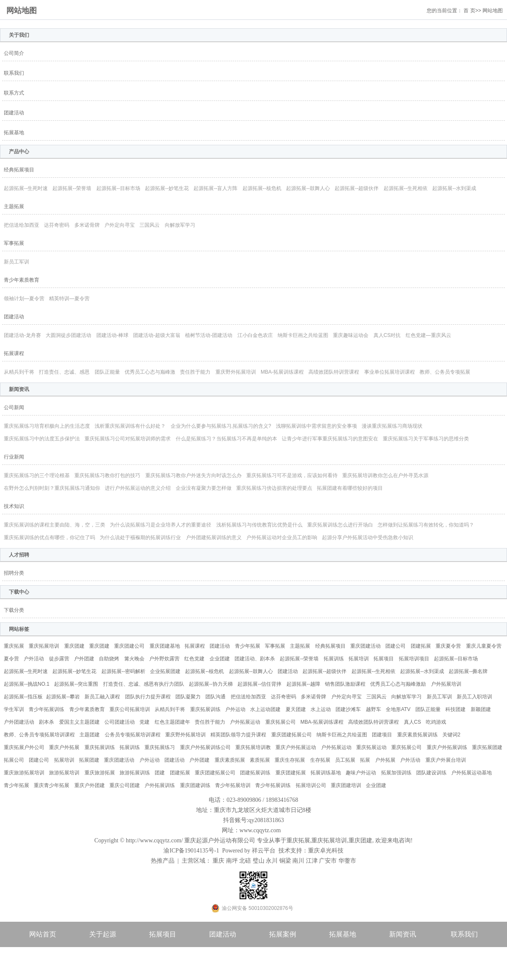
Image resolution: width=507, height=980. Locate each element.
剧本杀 (46, 722)
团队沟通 (215, 697)
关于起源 (103, 934)
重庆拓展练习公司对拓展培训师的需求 (128, 439)
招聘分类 (14, 573)
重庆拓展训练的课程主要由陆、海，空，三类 (55, 525)
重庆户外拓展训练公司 (205, 747)
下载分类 (14, 610)
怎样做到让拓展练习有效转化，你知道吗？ (426, 525)
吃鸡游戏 (436, 722)
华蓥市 (347, 861)
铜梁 (285, 861)
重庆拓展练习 (160, 747)
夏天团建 (296, 709)
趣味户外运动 (361, 773)
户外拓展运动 (245, 722)
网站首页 (43, 934)
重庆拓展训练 (205, 709)
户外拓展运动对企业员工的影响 (282, 538)
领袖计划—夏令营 (24, 299)
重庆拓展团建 (487, 747)
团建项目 (382, 735)
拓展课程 (14, 353)
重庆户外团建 (90, 785)
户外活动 (34, 659)
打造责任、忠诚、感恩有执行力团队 (144, 684)
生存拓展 (320, 760)
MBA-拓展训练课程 (282, 372)
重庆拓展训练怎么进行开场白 (340, 525)
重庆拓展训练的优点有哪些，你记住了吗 (49, 538)
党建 (144, 722)
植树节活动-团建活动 (209, 335)
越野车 (373, 709)
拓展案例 (283, 934)
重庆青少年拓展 (52, 785)
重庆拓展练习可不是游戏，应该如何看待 (292, 475)
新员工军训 (16, 262)
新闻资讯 (403, 934)
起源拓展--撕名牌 (468, 671)
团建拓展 (421, 646)
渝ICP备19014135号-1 (191, 851)
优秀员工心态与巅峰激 (150, 372)
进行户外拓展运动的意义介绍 (138, 488)
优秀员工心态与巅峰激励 (398, 684)
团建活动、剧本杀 (255, 659)
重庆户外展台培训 (446, 760)
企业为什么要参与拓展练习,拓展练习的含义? (221, 426)
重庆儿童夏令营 (484, 646)
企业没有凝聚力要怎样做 (204, 488)
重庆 (218, 861)
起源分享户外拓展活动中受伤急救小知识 (368, 538)
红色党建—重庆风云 (428, 335)
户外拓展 (385, 760)
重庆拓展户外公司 (24, 747)
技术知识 (14, 506)
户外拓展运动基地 (472, 773)
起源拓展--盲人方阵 (215, 188)
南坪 (232, 861)
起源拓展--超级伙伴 (357, 188)
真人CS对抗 (387, 335)
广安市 (328, 861)
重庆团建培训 (346, 785)
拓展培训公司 (311, 785)
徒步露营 (59, 659)
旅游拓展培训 (64, 773)
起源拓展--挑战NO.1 (27, 684)
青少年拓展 (248, 646)
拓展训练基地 (326, 773)
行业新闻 (14, 457)
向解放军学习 (180, 225)
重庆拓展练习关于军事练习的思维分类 (426, 439)
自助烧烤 (109, 659)
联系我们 (14, 73)
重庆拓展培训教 (253, 747)
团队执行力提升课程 (148, 697)
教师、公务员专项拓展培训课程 (39, 735)
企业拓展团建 (165, 671)
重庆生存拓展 (290, 760)
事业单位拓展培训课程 (390, 372)
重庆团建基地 (165, 646)
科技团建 (455, 709)
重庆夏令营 (448, 646)
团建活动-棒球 (112, 335)
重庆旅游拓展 (100, 773)
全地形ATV (398, 709)
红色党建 (194, 659)
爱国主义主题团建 (79, 722)
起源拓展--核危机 (262, 188)
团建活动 (14, 113)
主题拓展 (14, 206)
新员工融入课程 (102, 697)
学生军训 (14, 709)
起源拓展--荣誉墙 (72, 188)
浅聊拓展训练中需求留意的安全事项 (316, 426)
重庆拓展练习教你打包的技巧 (107, 475)
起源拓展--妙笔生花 (167, 188)
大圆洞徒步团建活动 (68, 335)
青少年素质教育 (22, 280)
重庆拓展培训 (44, 646)
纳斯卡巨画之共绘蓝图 (303, 335)
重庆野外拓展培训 (236, 372)
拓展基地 (14, 133)
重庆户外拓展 (64, 747)
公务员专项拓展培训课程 (133, 735)
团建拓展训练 (255, 773)
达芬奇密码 (57, 225)
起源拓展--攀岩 (63, 697)
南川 (298, 861)
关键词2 (451, 735)
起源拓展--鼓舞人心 (308, 188)
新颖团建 (481, 709)
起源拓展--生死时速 (26, 188)
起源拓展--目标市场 (118, 188)
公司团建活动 (120, 722)
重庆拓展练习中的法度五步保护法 (42, 439)
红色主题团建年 (172, 722)
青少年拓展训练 (46, 709)
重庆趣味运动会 (351, 335)
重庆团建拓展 (291, 773)
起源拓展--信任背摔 (259, 684)
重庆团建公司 (129, 646)
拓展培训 (359, 659)
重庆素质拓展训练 (417, 735)
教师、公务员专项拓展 (445, 372)
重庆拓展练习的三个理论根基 (37, 475)
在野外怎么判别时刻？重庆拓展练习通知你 (52, 488)
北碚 (245, 861)
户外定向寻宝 (120, 225)
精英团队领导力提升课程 (238, 735)
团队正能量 (107, 372)
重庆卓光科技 (326, 851)
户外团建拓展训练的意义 (214, 538)
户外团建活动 (19, 722)
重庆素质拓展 (230, 760)
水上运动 (321, 709)
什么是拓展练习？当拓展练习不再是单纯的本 (226, 439)
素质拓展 (260, 760)
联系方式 (14, 93)
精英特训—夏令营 (69, 299)
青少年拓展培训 (233, 785)
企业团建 (220, 659)
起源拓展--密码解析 (123, 671)
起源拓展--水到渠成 (454, 188)
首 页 (469, 11)
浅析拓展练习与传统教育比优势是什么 (259, 525)
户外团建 (84, 659)
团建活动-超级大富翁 (157, 335)
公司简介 (14, 53)
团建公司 (395, 646)
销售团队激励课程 (345, 684)
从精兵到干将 (19, 372)
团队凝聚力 (188, 697)
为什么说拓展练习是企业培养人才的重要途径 (161, 525)
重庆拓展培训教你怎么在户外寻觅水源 (385, 475)
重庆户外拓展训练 (447, 747)
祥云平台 (264, 851)
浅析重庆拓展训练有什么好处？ (130, 426)
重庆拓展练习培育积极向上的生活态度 (47, 426)
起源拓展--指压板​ (23, 697)
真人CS (413, 722)
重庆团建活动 (365, 646)
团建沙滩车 (348, 709)
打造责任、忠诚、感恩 (64, 372)
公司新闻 (14, 407)
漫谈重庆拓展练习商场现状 (392, 426)
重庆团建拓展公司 (292, 735)
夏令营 (11, 659)
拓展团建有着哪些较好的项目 (350, 488)
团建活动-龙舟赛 (22, 335)
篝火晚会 (134, 659)
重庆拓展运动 (371, 747)
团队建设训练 (431, 773)
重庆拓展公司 (281, 722)
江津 (312, 861)
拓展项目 (384, 659)
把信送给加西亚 (22, 225)
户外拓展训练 (160, 785)
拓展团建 (89, 760)
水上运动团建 (265, 709)
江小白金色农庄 (255, 335)
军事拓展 (14, 243)
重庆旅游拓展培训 (24, 773)
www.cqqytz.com (260, 830)
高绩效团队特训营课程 (334, 372)
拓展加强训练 (396, 773)
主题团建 (90, 735)
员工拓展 (345, 760)
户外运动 (235, 709)
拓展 (365, 760)
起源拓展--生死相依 (406, 188)
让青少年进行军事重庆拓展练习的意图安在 (330, 439)
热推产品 (163, 861)
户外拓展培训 (446, 684)
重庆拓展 (14, 646)
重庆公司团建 (125, 785)
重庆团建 (74, 646)
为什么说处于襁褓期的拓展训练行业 (140, 538)
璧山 (259, 861)
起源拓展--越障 (303, 684)
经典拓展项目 (19, 170)
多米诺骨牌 (87, 225)
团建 (160, 773)
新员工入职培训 (474, 697)
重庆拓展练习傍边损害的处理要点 (274, 488)
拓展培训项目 (414, 659)
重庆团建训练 (195, 785)
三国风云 (150, 225)
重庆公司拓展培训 (130, 709)
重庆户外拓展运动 (296, 747)
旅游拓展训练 (135, 773)
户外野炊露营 (164, 659)
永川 (272, 861)
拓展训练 (334, 659)
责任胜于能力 (195, 372)
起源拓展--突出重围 (76, 684)
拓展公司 (14, 760)
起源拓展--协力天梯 (211, 684)
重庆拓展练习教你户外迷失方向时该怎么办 (194, 475)
